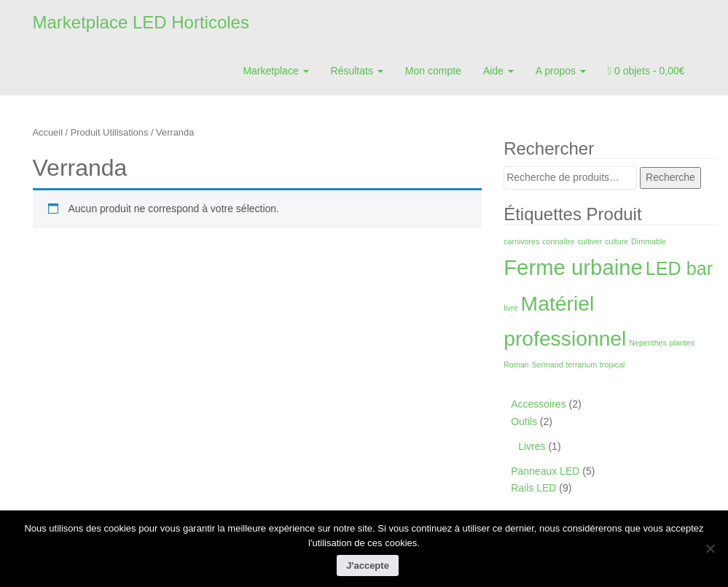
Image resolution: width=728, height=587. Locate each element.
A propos (561, 71)
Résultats (357, 71)
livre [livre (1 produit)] (511, 308)
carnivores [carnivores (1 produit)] (521, 241)
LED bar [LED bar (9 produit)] (679, 268)
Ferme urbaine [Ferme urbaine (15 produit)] (573, 267)
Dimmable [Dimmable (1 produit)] (649, 241)
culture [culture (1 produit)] (617, 241)
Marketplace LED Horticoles (141, 22)
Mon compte (433, 71)
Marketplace (275, 71)
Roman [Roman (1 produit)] (516, 365)
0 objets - (646, 71)
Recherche (670, 177)
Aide (498, 71)
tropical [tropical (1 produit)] (612, 365)
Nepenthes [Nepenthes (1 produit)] (648, 343)
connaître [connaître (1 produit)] (558, 241)
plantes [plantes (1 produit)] (682, 343)
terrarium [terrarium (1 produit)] (582, 365)
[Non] (710, 548)
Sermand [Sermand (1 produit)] (547, 365)
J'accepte (368, 565)
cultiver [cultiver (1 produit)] (590, 241)
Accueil (48, 132)
